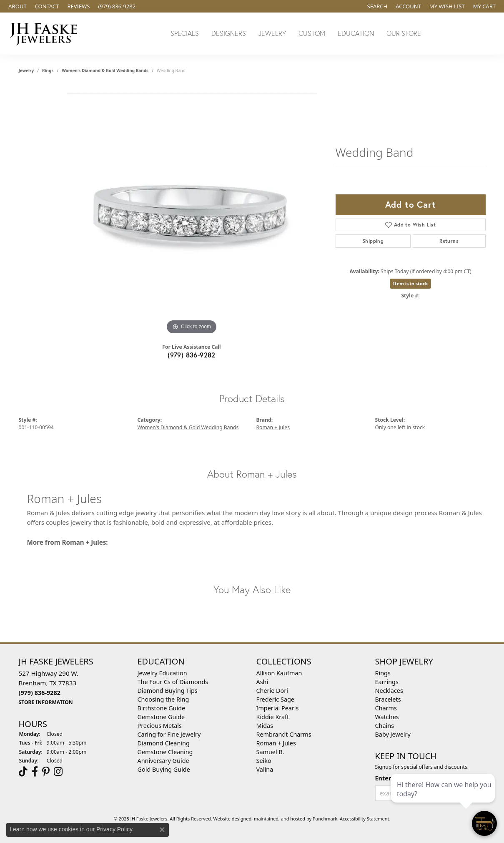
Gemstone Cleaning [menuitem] (165, 752)
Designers (229, 33)
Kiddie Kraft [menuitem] (273, 717)
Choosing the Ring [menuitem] (163, 699)
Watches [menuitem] (387, 717)
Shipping (373, 241)
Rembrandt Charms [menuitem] (284, 734)
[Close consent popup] (162, 830)
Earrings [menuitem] (387, 682)
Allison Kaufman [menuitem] (279, 673)
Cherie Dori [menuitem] (272, 691)
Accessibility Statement (365, 819)
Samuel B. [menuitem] (270, 752)
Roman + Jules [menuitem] (276, 743)
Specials (185, 33)
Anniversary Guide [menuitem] (163, 761)
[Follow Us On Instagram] (58, 772)
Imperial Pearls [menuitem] (278, 708)
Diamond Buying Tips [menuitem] (168, 691)
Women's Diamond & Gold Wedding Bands (105, 70)
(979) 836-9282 (192, 355)
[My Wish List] (447, 6)
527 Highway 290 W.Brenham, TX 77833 (49, 687)
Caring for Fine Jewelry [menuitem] (169, 734)
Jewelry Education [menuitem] (162, 673)
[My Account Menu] (408, 6)
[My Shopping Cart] (484, 6)
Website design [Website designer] (230, 819)
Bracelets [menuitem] (388, 699)
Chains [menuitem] (385, 726)
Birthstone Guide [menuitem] (162, 708)
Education (356, 33)
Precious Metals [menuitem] (160, 726)
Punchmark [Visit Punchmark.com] (325, 819)
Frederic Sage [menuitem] (275, 699)
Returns (449, 241)
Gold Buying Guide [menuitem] (164, 769)
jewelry (26, 70)
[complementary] (444, 797)
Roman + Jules (273, 427)
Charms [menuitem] (386, 708)
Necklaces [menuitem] (389, 691)
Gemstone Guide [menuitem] (161, 717)
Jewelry (272, 33)
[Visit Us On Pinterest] (46, 772)
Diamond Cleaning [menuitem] (164, 743)
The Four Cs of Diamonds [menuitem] (173, 682)
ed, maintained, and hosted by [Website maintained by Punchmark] (279, 819)
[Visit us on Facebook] (35, 772)
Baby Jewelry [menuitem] (393, 734)
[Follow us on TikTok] (23, 772)
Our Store (404, 33)
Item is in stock (411, 283)
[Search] (377, 6)
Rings (48, 70)
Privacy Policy (114, 829)
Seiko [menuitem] (264, 761)
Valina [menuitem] (265, 769)
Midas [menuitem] (265, 726)
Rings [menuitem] (383, 673)
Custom (312, 33)
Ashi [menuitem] (262, 682)
